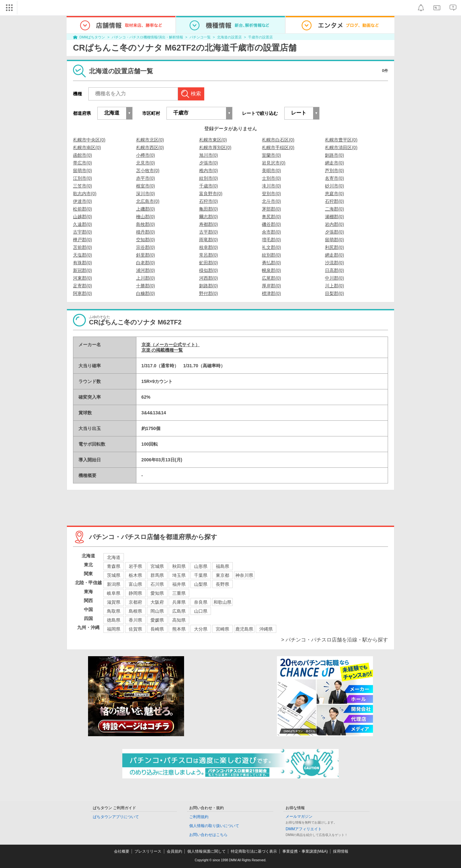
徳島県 (114, 620)
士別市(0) (271, 178)
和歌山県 (222, 602)
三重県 (179, 593)
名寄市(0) (334, 178)
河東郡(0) (82, 278)
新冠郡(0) (82, 270)
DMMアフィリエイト (304, 829)
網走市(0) (334, 163)
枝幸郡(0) (209, 247)
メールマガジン (299, 816)
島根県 (135, 611)
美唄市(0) (271, 171)
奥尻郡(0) (271, 217)
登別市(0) (271, 194)
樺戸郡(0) (82, 240)
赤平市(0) (146, 178)
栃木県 (135, 575)
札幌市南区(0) (87, 147)
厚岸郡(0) (271, 286)
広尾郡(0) (271, 278)
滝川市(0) (271, 186)
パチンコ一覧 (200, 37)
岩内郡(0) (334, 224)
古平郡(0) (209, 232)
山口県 (201, 611)
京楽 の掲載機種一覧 (162, 350)
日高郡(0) (334, 270)
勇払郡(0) (271, 263)
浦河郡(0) (146, 270)
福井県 (179, 584)
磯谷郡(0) (271, 224)
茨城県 (114, 575)
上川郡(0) (146, 278)
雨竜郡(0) (209, 240)
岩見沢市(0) (274, 163)
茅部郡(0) (271, 209)
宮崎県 (222, 629)
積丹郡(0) (146, 232)
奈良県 (201, 602)
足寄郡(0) (82, 286)
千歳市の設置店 (260, 37)
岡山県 (157, 611)
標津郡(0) (271, 293)
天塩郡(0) (82, 255)
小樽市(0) (146, 155)
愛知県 (157, 593)
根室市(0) (146, 186)
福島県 (222, 566)
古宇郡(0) (82, 232)
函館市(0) (82, 155)
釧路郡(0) (209, 286)
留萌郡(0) (334, 240)
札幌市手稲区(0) (278, 147)
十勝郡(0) (146, 286)
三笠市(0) (82, 186)
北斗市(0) (271, 201)
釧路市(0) (334, 155)
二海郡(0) (334, 209)
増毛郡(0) (271, 240)
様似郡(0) (209, 270)
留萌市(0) (82, 171)
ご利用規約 (199, 817)
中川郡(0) (334, 278)
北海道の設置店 (229, 37)
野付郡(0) (209, 293)
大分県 (201, 629)
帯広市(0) (82, 163)
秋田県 (179, 566)
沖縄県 (266, 629)
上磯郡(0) (146, 209)
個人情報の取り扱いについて (214, 826)
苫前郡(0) (82, 247)
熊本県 (179, 629)
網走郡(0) (334, 255)
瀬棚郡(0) (334, 217)
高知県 (179, 620)
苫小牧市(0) (148, 171)
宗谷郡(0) (146, 247)
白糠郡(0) (146, 293)
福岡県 (114, 629)
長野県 (222, 584)
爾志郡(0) (209, 217)
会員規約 (174, 851)
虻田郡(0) (209, 263)
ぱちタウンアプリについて (116, 817)
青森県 (114, 566)
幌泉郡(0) (271, 270)
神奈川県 (244, 575)
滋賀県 (114, 602)
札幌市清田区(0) (341, 147)
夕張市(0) (209, 163)
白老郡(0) (146, 263)
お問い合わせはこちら (208, 835)
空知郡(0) (146, 240)
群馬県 (157, 575)
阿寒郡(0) (82, 293)
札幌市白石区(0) (278, 140)
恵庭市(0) (334, 194)
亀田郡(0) (209, 209)
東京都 (222, 575)
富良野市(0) (211, 194)
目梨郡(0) (334, 293)
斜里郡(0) (146, 255)
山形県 (201, 566)
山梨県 (201, 584)
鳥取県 (114, 611)
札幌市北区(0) (150, 140)
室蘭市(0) (271, 155)
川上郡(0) (334, 286)
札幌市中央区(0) (89, 140)
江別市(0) (82, 178)
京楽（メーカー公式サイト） (171, 345)
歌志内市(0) (85, 194)
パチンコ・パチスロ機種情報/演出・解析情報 (147, 37)
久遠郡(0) (82, 224)
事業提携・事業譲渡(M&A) (305, 851)
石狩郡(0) (334, 201)
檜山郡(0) (146, 217)
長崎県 (157, 629)
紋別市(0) (209, 178)
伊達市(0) (82, 201)
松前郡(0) (82, 209)
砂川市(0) (334, 186)
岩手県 (135, 566)
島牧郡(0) (146, 224)
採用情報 (341, 851)
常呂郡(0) (209, 255)
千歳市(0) (209, 186)
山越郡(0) (82, 217)
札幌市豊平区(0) (341, 140)
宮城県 (157, 566)
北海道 (114, 557)
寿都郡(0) (209, 224)
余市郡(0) (271, 232)
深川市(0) (146, 194)
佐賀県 (135, 629)
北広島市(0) (148, 201)
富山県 (135, 584)
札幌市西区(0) (150, 147)
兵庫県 (179, 602)
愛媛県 (157, 620)
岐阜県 (114, 593)
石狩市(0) (209, 201)
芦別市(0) (334, 171)
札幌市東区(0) (213, 140)
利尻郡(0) (334, 247)
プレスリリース (148, 851)
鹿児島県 (244, 629)
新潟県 (114, 584)
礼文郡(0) (271, 247)
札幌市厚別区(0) (215, 147)
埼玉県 (179, 575)
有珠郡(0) (82, 263)
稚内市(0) (209, 171)
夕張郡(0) (334, 232)
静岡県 (135, 593)
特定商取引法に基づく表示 (254, 851)
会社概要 (122, 851)
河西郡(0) (209, 278)
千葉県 (201, 575)
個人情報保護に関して (206, 851)
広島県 (179, 611)
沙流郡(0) (334, 263)
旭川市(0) (209, 155)
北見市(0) (146, 163)
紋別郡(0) (271, 255)
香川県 (135, 620)
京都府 (135, 602)
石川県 (157, 584)
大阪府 (157, 602)
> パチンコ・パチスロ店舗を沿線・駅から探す (335, 640)
